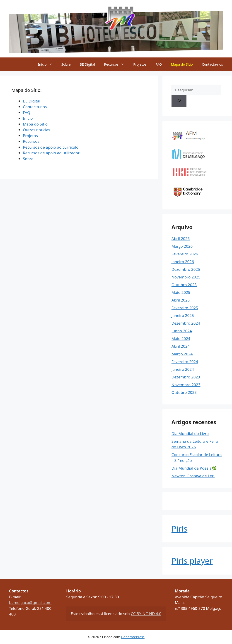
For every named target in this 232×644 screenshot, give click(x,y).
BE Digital (87, 64)
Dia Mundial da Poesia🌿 (194, 468)
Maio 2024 (181, 339)
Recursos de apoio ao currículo (51, 147)
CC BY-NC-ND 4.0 (146, 614)
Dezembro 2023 (186, 377)
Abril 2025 (181, 300)
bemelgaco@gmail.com (30, 602)
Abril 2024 (181, 346)
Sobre (66, 64)
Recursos (116, 64)
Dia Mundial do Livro (190, 434)
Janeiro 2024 (183, 369)
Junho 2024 (182, 331)
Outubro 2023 (184, 392)
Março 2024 (182, 354)
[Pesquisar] (179, 101)
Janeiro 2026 (183, 262)
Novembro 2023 (186, 385)
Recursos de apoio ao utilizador (51, 153)
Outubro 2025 (184, 285)
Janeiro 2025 (183, 315)
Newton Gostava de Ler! (193, 476)
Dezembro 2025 (186, 269)
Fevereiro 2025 (185, 308)
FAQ (159, 64)
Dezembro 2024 (186, 323)
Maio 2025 (181, 292)
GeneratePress (133, 637)
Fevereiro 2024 (185, 362)
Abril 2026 (181, 239)
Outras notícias (36, 130)
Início (47, 64)
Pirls (179, 529)
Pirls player (192, 561)
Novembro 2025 (186, 277)
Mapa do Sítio (182, 64)
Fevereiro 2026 (185, 254)
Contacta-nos (212, 64)
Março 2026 (182, 246)
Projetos (140, 64)
